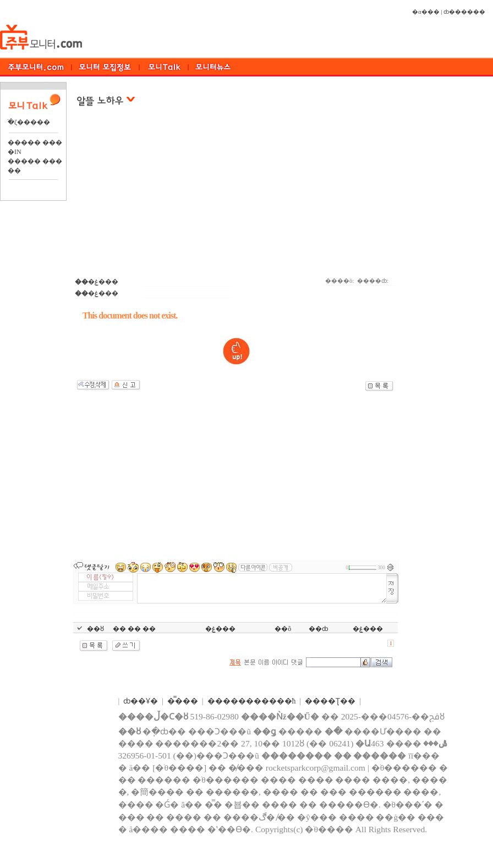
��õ (283, 629)
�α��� (426, 12)
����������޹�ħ (252, 701)
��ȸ (319, 629)
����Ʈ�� (330, 701)
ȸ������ (464, 12)
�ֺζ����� (29, 122)
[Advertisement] (237, 197)
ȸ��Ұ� (141, 701)
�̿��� (183, 701)
